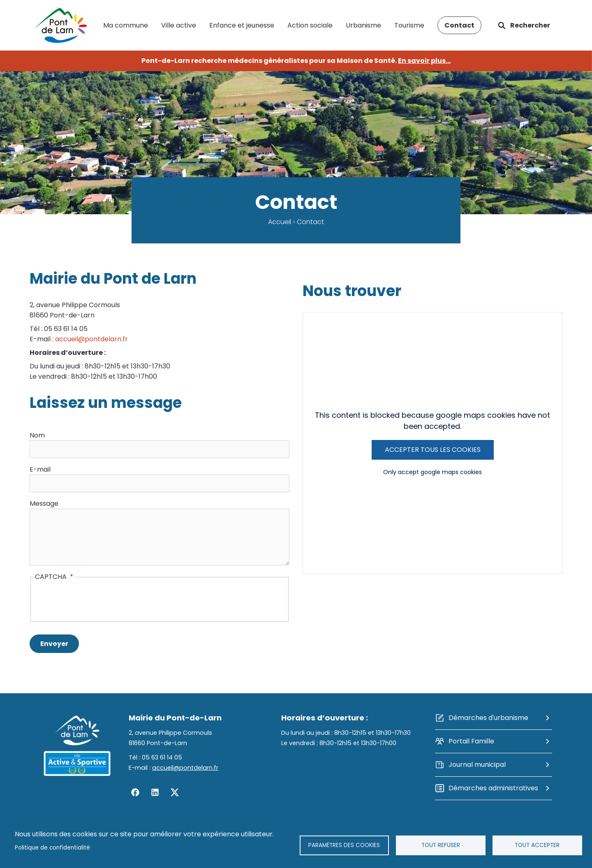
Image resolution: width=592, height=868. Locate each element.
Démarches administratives (493, 788)
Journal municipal (477, 765)
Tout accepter (537, 845)
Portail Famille (471, 741)
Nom (37, 435)
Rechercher (530, 25)
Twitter (175, 792)
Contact (459, 25)
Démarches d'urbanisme (488, 718)
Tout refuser (441, 845)
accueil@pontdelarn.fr (91, 339)
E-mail (40, 469)
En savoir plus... (424, 61)
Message (44, 503)
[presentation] (97, 600)
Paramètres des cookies (344, 845)
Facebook (135, 792)
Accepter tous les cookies (433, 450)
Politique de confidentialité (52, 848)
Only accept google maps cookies (432, 472)
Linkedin (155, 792)
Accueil (280, 222)
